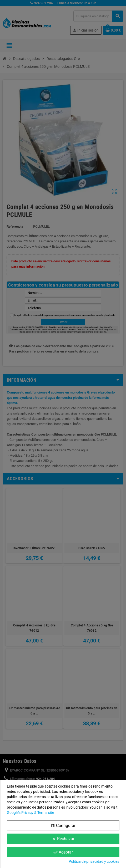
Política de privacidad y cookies (94, 861)
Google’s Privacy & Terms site (30, 813)
